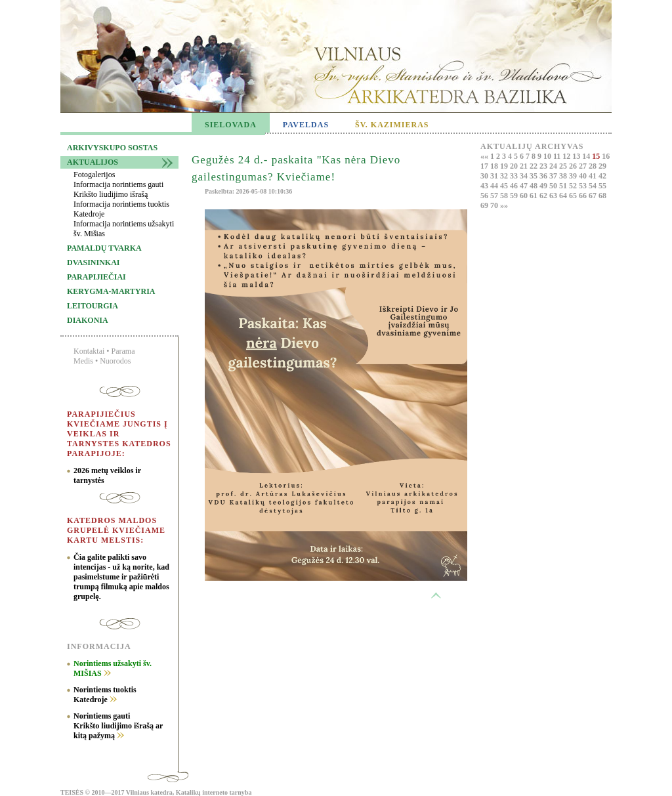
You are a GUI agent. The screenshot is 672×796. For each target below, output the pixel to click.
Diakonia (88, 320)
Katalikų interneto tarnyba (214, 792)
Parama (123, 351)
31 (495, 176)
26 (574, 166)
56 (485, 196)
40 (584, 176)
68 (602, 196)
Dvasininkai (93, 262)
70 (495, 205)
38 (564, 176)
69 (485, 205)
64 (564, 196)
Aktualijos (93, 162)
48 (535, 186)
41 (594, 176)
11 (558, 156)
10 (548, 156)
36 (544, 176)
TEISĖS (72, 792)
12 (567, 156)
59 (515, 196)
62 (544, 196)
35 (535, 176)
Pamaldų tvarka (104, 248)
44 (495, 186)
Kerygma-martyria (111, 291)
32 (505, 176)
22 (535, 166)
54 (594, 186)
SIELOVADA (231, 125)
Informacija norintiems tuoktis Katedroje (121, 209)
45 (505, 186)
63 (554, 196)
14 (587, 156)
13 (577, 156)
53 (584, 186)
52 (574, 186)
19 (505, 166)
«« (485, 156)
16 (606, 156)
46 (515, 186)
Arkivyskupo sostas (112, 148)
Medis (83, 361)
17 (485, 166)
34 (525, 176)
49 (544, 186)
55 (602, 186)
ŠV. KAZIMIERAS (392, 125)
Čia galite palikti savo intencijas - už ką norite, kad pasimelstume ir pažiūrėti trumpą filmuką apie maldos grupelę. (121, 577)
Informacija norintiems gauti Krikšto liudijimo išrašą (118, 189)
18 (495, 166)
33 (515, 176)
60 (525, 196)
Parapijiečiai (96, 277)
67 (594, 196)
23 (544, 166)
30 (485, 176)
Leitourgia (93, 306)
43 (485, 186)
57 (495, 196)
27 (584, 166)
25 (564, 166)
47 (525, 186)
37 (554, 176)
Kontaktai (89, 351)
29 (602, 166)
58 (505, 196)
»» (504, 205)
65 (574, 196)
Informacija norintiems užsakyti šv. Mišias (124, 229)
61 (535, 196)
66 (584, 196)
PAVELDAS (306, 125)
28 (594, 166)
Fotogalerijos (94, 175)
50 (554, 186)
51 (564, 186)
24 (554, 166)
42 (602, 176)
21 (525, 166)
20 (515, 166)
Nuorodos (115, 361)
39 (574, 176)
